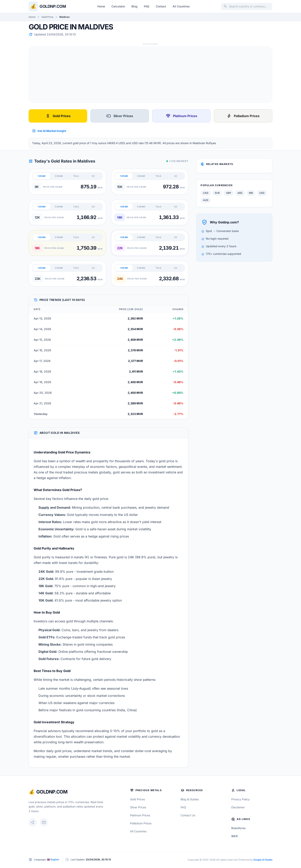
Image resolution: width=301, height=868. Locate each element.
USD (262, 193)
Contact (161, 6)
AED (240, 193)
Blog (134, 6)
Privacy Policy (240, 799)
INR (251, 193)
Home (101, 6)
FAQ (147, 6)
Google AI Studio (263, 860)
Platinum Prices (181, 116)
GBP (229, 193)
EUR (217, 193)
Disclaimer (238, 807)
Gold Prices (58, 116)
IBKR (234, 836)
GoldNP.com (52, 792)
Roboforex (238, 828)
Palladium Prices (243, 116)
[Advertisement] (149, 75)
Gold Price (47, 17)
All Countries (181, 6)
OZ (93, 176)
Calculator (118, 6)
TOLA (76, 176)
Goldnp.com (53, 6)
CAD (206, 193)
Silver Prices (120, 116)
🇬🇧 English (53, 859)
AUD (206, 200)
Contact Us (188, 815)
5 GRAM (59, 176)
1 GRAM (41, 176)
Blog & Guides (190, 799)
